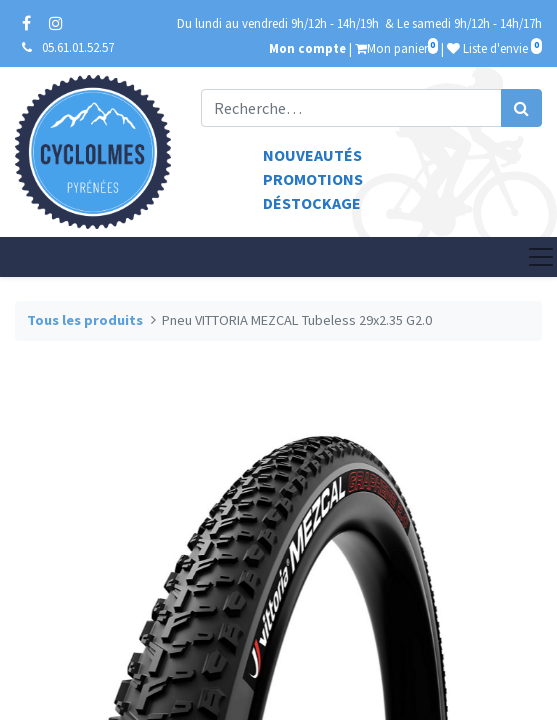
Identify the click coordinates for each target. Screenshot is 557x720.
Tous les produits (85, 320)
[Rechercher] (521, 108)
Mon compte (307, 48)
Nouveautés (312, 155)
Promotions (313, 179)
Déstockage (312, 203)
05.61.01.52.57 (78, 47)
